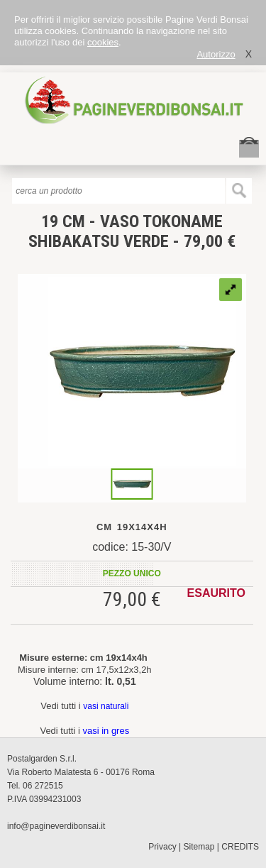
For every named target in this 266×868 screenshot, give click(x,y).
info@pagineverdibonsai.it (56, 826)
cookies (103, 42)
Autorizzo (216, 54)
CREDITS (240, 847)
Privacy (162, 847)
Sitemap (199, 847)
